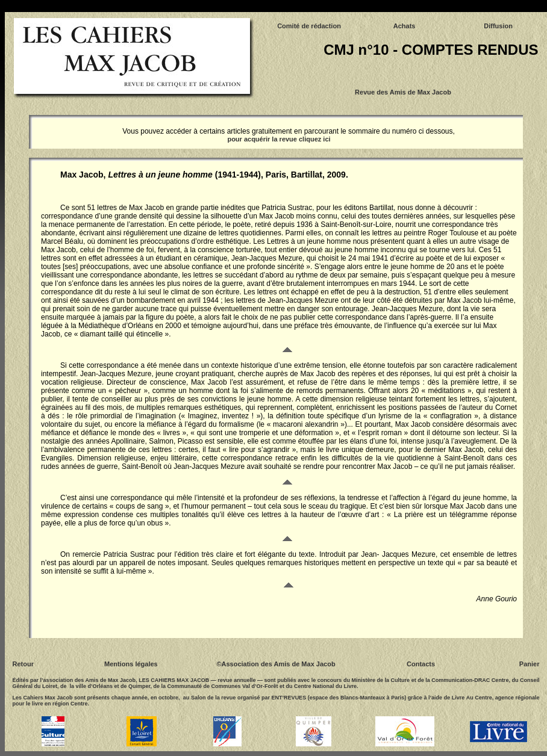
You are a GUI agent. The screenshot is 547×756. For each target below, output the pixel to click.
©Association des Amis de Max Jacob (276, 664)
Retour (23, 664)
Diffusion (498, 26)
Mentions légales (131, 664)
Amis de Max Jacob (420, 92)
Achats (405, 26)
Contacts (421, 664)
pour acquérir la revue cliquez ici (279, 139)
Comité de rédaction (309, 26)
